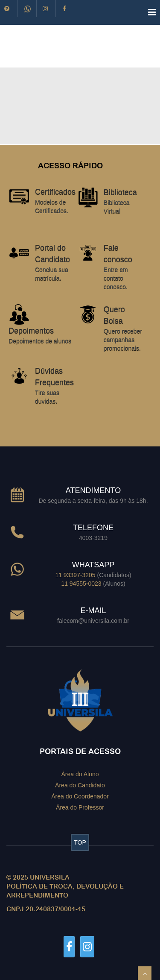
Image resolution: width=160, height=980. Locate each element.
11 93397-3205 (75, 575)
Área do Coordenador (80, 796)
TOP (80, 842)
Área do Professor (80, 807)
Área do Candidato (80, 785)
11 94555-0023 (81, 584)
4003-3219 (93, 538)
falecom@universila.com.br (93, 621)
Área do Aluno (80, 774)
